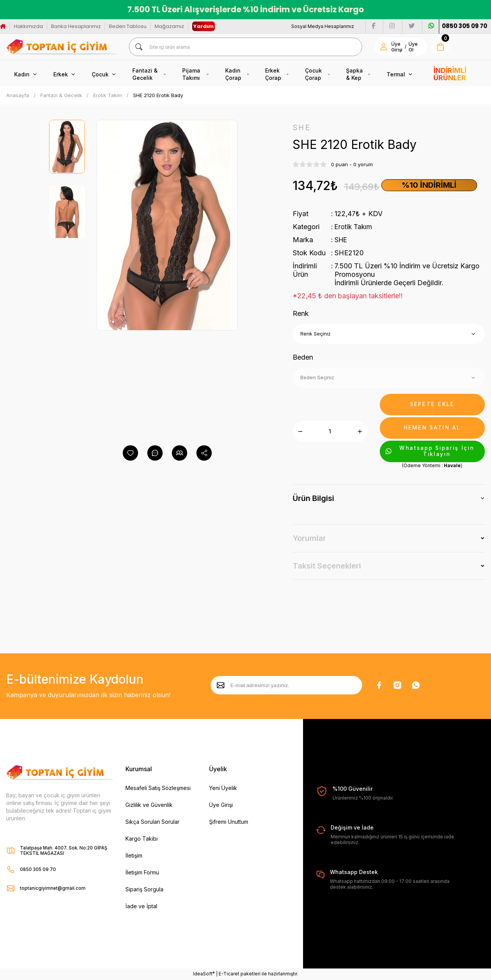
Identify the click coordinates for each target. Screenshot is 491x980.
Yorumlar (309, 539)
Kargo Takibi (142, 839)
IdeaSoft (204, 974)
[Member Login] (384, 47)
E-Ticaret (229, 974)
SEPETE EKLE (432, 405)
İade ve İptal (141, 906)
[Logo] (61, 47)
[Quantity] (330, 432)
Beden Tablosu (128, 26)
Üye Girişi (221, 805)
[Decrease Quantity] (300, 432)
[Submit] (221, 686)
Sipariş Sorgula (144, 890)
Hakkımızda (28, 26)
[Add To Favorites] (130, 453)
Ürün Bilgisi (313, 499)
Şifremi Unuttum (229, 822)
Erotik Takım (354, 227)
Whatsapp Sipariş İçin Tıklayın (432, 452)
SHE (341, 240)
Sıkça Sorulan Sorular (152, 822)
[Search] (245, 47)
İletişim (134, 856)
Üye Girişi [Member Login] (397, 47)
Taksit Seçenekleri (327, 566)
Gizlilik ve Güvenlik (149, 805)
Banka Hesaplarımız (76, 26)
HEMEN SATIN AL (432, 428)
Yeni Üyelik (223, 788)
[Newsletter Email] (286, 686)
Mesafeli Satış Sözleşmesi (158, 788)
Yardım (203, 26)
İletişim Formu (142, 873)
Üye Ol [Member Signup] (413, 47)
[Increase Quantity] (360, 432)
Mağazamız (169, 26)
